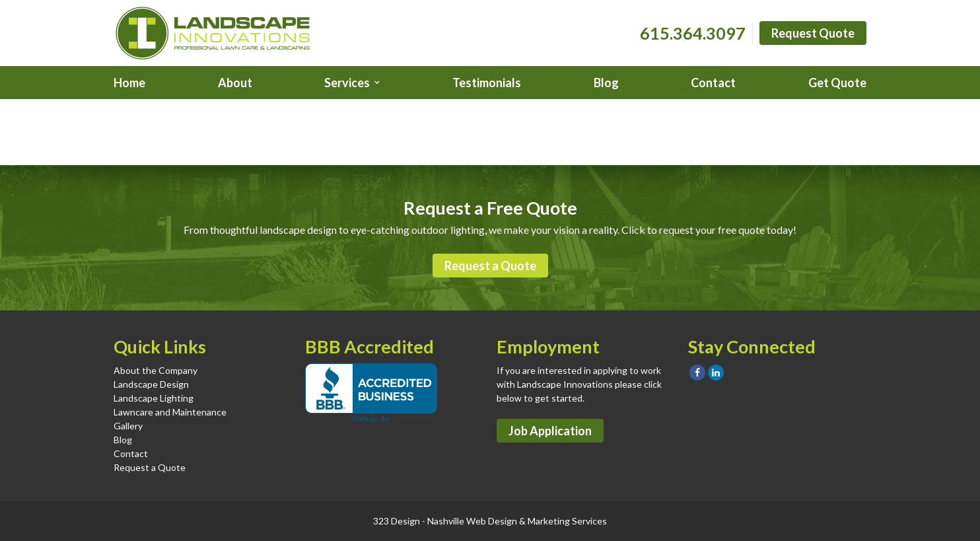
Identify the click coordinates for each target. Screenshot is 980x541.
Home (129, 83)
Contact (713, 83)
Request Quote (813, 33)
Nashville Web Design (472, 521)
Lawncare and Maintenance (170, 412)
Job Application (550, 431)
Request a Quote (490, 266)
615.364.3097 (693, 33)
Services (347, 83)
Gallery (128, 426)
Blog (606, 83)
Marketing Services (567, 521)
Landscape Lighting (154, 398)
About (235, 83)
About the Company (156, 370)
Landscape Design (151, 384)
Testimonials (487, 83)
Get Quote (837, 83)
